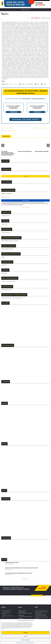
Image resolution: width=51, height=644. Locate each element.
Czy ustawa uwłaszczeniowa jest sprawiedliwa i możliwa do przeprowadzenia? (8, 152)
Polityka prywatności (30, 643)
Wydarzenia (11, 130)
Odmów (25, 636)
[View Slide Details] (32, 3)
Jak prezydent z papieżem (42, 150)
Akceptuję (25, 633)
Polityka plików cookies (21, 643)
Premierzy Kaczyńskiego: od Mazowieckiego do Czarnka (19, 572)
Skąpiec (3, 256)
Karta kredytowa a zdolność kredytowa (10, 240)
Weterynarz (4, 264)
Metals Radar (5, 223)
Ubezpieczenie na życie (6, 289)
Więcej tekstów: (25, 578)
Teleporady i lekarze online (7, 248)
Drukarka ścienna (6, 215)
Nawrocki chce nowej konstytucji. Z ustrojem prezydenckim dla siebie (22, 567)
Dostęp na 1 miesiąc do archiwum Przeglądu (13, 106)
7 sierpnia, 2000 (46, 17)
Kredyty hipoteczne (6, 232)
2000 (7, 127)
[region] (32, 3)
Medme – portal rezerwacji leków (9, 280)
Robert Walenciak (36, 17)
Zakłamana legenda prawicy (12, 562)
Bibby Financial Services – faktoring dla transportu (12, 297)
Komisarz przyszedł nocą (25, 150)
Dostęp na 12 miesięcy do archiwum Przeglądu (37, 106)
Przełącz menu (25, 9)
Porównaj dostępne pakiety (25, 118)
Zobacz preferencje (25, 640)
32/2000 (11, 127)
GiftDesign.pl (4, 272)
